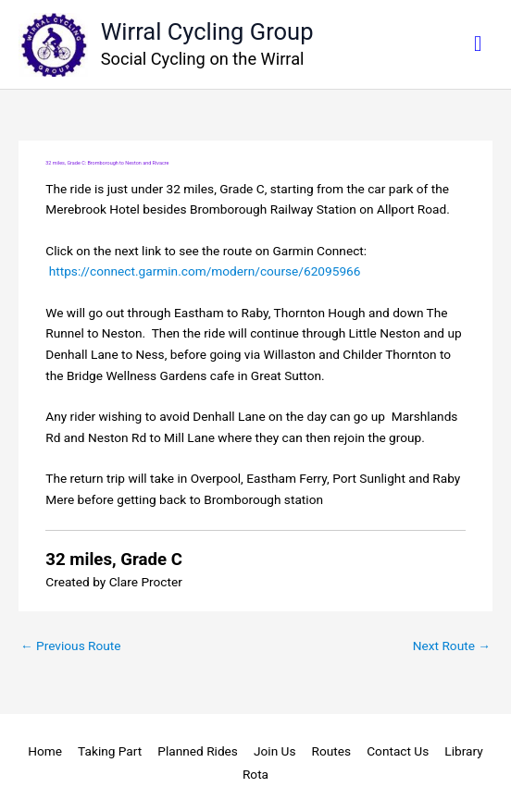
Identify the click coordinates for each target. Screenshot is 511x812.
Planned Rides (198, 751)
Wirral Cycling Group (207, 31)
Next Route (452, 646)
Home (45, 751)
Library (463, 751)
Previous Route (71, 646)
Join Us (275, 751)
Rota (255, 774)
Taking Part (110, 751)
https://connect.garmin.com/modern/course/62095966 (205, 271)
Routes (332, 751)
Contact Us (398, 751)
